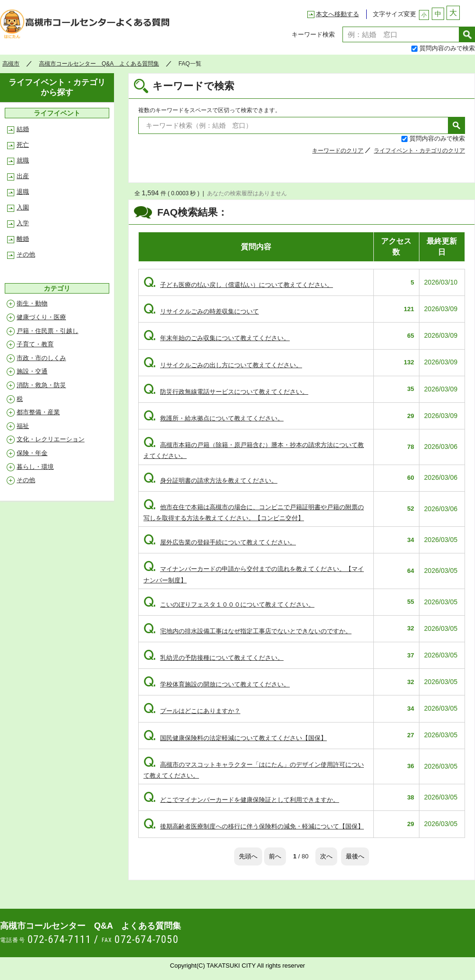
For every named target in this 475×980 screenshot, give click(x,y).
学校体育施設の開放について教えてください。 (217, 684)
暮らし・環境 (35, 467)
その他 (26, 254)
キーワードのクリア (338, 151)
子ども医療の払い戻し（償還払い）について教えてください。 (238, 285)
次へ (326, 856)
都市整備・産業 (38, 412)
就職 (23, 160)
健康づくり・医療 (41, 317)
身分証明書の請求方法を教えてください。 (210, 480)
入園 (23, 207)
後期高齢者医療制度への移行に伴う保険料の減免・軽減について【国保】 (254, 826)
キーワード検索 (313, 34)
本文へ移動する (337, 14)
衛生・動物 (32, 303)
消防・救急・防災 (41, 385)
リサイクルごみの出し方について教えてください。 (223, 365)
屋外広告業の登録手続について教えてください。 (220, 542)
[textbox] (401, 34)
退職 (23, 192)
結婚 (23, 129)
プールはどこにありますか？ (192, 711)
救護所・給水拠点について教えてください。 (214, 418)
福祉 (23, 426)
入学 (23, 223)
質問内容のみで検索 (447, 48)
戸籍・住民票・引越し (47, 331)
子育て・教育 (35, 344)
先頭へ (248, 856)
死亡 (23, 145)
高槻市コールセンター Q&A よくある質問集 (88, 27)
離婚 (23, 239)
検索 (467, 34)
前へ (275, 856)
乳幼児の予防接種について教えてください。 (214, 658)
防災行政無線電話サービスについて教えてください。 (226, 392)
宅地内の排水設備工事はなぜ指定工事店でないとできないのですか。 (247, 631)
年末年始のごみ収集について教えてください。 (217, 338)
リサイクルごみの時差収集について (201, 311)
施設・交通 (32, 371)
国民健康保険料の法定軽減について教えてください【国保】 (235, 738)
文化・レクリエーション (51, 439)
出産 (23, 176)
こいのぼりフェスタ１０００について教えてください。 (229, 604)
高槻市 (11, 64)
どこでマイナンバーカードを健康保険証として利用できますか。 (241, 800)
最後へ (355, 856)
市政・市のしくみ (41, 358)
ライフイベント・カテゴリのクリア (419, 151)
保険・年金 (32, 453)
